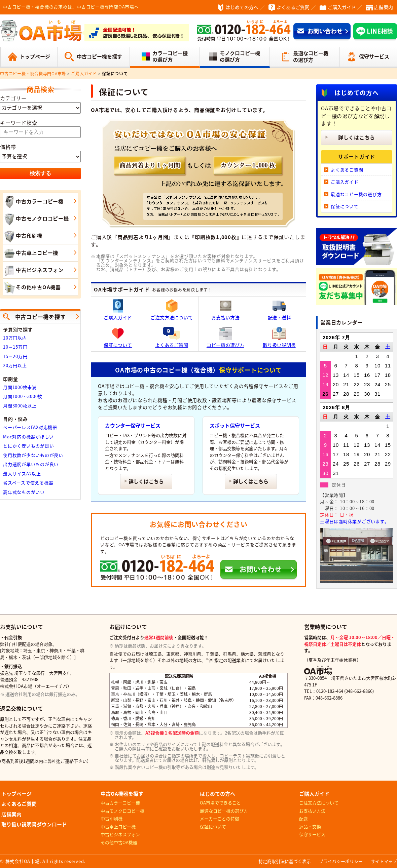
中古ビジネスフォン (33, 271)
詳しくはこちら (146, 481)
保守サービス (374, 56)
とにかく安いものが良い (28, 446)
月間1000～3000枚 (23, 396)
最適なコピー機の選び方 (311, 56)
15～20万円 (15, 356)
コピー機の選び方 (225, 338)
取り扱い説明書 (279, 338)
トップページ (35, 56)
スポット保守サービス (235, 426)
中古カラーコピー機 (33, 202)
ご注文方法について (172, 310)
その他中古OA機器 (32, 288)
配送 (303, 818)
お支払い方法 (225, 310)
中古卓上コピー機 (31, 253)
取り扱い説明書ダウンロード (34, 824)
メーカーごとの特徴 (220, 818)
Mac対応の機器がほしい (28, 437)
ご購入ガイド (342, 7)
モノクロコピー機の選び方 (240, 56)
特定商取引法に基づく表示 (285, 861)
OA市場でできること (220, 803)
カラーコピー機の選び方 (170, 56)
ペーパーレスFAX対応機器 (30, 427)
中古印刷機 (23, 236)
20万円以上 (15, 365)
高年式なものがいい (24, 492)
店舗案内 (384, 7)
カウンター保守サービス (133, 426)
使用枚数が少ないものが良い (33, 455)
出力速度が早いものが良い (31, 464)
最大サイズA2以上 (22, 474)
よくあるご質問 (293, 7)
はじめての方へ (242, 7)
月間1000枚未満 (20, 387)
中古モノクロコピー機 (36, 219)
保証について (118, 338)
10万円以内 (15, 338)
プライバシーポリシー (341, 861)
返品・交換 (310, 826)
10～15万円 (15, 347)
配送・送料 (279, 310)
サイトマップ (384, 861)
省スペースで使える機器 (28, 483)
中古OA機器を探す (122, 794)
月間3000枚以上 (20, 406)
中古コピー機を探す (99, 56)
